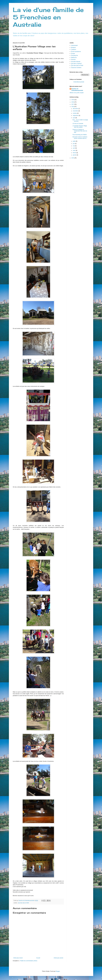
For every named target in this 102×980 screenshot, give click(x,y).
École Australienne (76, 52)
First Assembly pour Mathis (80, 135)
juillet (74, 141)
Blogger (58, 971)
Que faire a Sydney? (76, 64)
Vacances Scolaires (76, 68)
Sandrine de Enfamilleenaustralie (77, 90)
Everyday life (75, 55)
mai (74, 146)
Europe (73, 54)
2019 (73, 100)
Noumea (73, 60)
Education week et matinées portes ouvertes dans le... (80, 138)
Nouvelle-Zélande (76, 62)
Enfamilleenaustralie (79, 82)
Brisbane (73, 48)
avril (74, 148)
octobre (75, 113)
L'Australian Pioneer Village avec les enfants (80, 126)
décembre (76, 109)
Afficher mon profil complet (77, 93)
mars (74, 150)
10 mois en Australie (78, 124)
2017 (73, 104)
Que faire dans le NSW (23, 903)
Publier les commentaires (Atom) (29, 961)
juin (74, 144)
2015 (73, 158)
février (75, 153)
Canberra (74, 49)
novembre (76, 111)
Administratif (74, 45)
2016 (73, 107)
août (74, 118)
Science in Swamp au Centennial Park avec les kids (80, 131)
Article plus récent (18, 958)
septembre (76, 115)
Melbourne (74, 58)
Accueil (38, 958)
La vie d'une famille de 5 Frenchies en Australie (48, 17)
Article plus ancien (58, 958)
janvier (75, 155)
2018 (73, 102)
